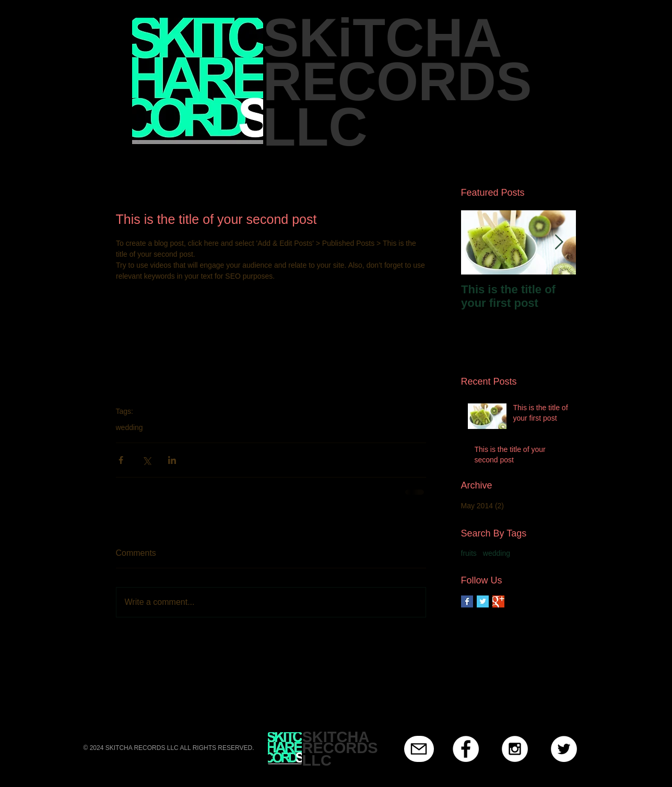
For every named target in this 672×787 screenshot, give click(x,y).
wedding (129, 427)
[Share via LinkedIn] (172, 460)
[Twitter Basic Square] (483, 601)
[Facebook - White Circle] (466, 749)
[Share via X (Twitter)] (146, 460)
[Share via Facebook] (121, 460)
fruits (469, 553)
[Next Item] (559, 242)
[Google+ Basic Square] (498, 601)
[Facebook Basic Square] (467, 601)
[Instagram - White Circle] (515, 749)
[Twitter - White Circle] (564, 749)
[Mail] (419, 749)
